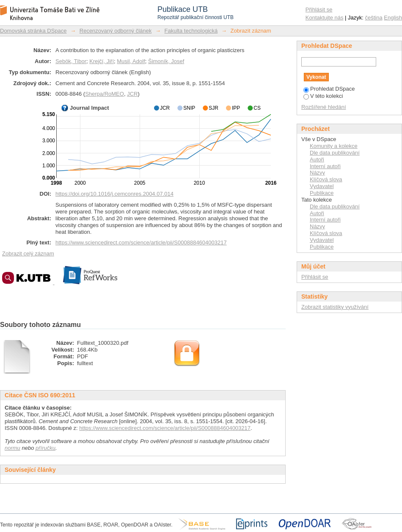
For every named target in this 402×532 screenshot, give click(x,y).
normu (12, 448)
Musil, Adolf (131, 61)
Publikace (322, 193)
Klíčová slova (326, 179)
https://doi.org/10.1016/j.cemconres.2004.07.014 (114, 194)
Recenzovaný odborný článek (116, 31)
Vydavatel (322, 186)
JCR (132, 94)
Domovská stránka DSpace (33, 31)
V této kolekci (323, 96)
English (393, 18)
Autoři (317, 159)
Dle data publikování (335, 153)
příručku (45, 448)
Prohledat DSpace (329, 89)
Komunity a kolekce (334, 146)
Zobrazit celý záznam (28, 254)
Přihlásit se (319, 10)
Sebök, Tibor (71, 61)
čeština (374, 18)
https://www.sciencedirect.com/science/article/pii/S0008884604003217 (141, 242)
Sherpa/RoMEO (105, 94)
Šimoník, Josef (166, 61)
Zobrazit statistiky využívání (335, 307)
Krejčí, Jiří (102, 61)
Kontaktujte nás (325, 18)
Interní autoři (325, 166)
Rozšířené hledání (324, 107)
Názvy (317, 173)
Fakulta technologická (191, 31)
